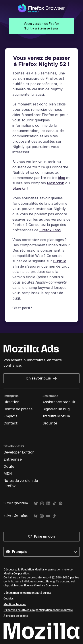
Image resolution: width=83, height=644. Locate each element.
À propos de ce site (16, 616)
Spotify (61, 503)
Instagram (42, 503)
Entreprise (13, 459)
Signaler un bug (56, 409)
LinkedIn (48, 503)
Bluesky (19, 188)
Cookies (9, 599)
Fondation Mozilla (33, 570)
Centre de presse (18, 409)
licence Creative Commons (41, 586)
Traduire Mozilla (56, 416)
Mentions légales (15, 604)
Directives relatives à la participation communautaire (38, 610)
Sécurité (50, 423)
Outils (9, 466)
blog (61, 178)
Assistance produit (59, 402)
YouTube (48, 516)
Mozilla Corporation (16, 574)
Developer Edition (19, 452)
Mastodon (56, 183)
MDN (8, 474)
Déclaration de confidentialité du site (27, 593)
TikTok (54, 503)
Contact (11, 423)
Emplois (11, 416)
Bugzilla (60, 261)
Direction (12, 402)
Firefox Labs (50, 230)
